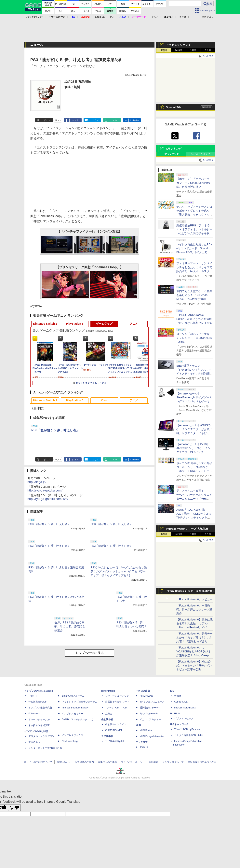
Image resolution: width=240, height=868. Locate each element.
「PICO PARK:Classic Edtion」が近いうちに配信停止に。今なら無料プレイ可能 (194, 319)
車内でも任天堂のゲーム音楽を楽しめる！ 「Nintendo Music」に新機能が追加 (194, 295)
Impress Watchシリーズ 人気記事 (187, 529)
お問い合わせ (64, 762)
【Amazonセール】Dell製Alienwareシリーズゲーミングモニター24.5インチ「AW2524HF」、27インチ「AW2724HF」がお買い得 (193, 452)
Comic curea (181, 702)
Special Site (174, 107)
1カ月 (208, 50)
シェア (75, 120)
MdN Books (146, 730)
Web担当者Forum (38, 702)
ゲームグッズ (104, 324)
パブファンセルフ (184, 719)
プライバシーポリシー (133, 762)
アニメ (134, 324)
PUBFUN (175, 714)
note (115, 120)
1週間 (193, 50)
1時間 (164, 50)
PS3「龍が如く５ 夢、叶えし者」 (55, 430)
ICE (172, 691)
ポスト (47, 120)
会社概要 (153, 762)
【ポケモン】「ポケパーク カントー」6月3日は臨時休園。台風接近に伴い (193, 183)
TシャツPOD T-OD (116, 708)
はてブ (95, 120)
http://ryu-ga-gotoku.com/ (45, 490)
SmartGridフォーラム (73, 696)
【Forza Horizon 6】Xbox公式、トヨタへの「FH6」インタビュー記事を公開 (194, 665)
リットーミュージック (117, 696)
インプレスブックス (73, 735)
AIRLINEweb (147, 696)
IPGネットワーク (179, 724)
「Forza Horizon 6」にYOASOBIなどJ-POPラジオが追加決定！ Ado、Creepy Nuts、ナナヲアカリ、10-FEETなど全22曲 (193, 655)
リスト (58, 120)
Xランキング (174, 149)
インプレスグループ (173, 762)
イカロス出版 (143, 691)
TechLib (144, 747)
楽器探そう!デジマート (117, 702)
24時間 (178, 50)
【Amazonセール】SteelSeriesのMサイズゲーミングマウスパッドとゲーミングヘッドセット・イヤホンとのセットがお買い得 (194, 401)
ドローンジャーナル (39, 719)
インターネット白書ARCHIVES (45, 748)
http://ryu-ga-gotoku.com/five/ (48, 499)
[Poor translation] (14, 808)
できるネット (35, 742)
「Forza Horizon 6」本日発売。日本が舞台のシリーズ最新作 (194, 609)
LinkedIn (135, 120)
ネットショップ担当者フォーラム (80, 702)
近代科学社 (107, 736)
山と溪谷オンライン (116, 724)
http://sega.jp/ (37, 482)
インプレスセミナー (73, 714)
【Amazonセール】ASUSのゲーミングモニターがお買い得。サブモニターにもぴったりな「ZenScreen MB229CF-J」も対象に (194, 433)
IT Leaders (34, 714)
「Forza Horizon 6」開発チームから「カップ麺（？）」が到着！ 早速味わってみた (194, 637)
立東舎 (109, 714)
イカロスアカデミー (150, 719)
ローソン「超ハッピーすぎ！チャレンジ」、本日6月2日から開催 (194, 338)
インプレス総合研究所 (40, 708)
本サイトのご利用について (38, 762)
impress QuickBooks (185, 708)
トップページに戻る (89, 653)
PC (112, 17)
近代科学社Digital (114, 741)
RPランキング (171, 154)
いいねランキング (201, 154)
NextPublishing (70, 741)
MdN (138, 725)
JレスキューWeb (149, 714)
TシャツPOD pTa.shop (187, 729)
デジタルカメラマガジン (41, 736)
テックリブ (142, 742)
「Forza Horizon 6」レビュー (194, 599)
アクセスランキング (178, 45)
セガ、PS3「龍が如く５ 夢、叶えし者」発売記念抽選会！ (71, 626)
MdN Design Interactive (152, 736)
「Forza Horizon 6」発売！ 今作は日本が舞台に (190, 592)
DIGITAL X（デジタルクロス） (78, 719)
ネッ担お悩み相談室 (39, 725)
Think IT (33, 696)
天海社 (178, 696)
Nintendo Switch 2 (45, 324)
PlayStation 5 (75, 324)
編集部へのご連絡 (107, 762)
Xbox (104, 400)
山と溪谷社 (107, 719)
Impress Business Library (75, 708)
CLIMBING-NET (114, 730)
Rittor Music (108, 691)
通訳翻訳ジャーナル (150, 708)
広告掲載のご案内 (84, 762)
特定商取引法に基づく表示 (202, 762)
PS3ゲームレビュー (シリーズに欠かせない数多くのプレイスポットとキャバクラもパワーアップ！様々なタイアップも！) (119, 571)
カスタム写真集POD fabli (188, 735)
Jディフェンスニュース (152, 702)
